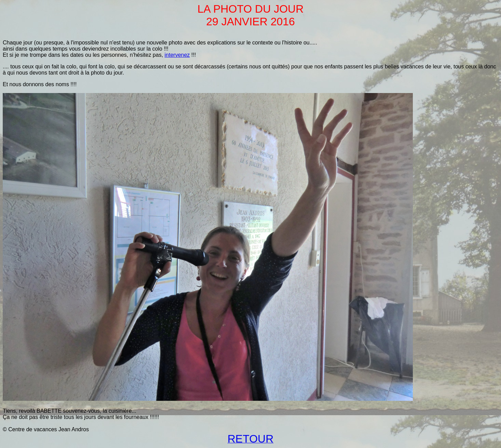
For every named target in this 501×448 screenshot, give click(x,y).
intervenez (177, 55)
